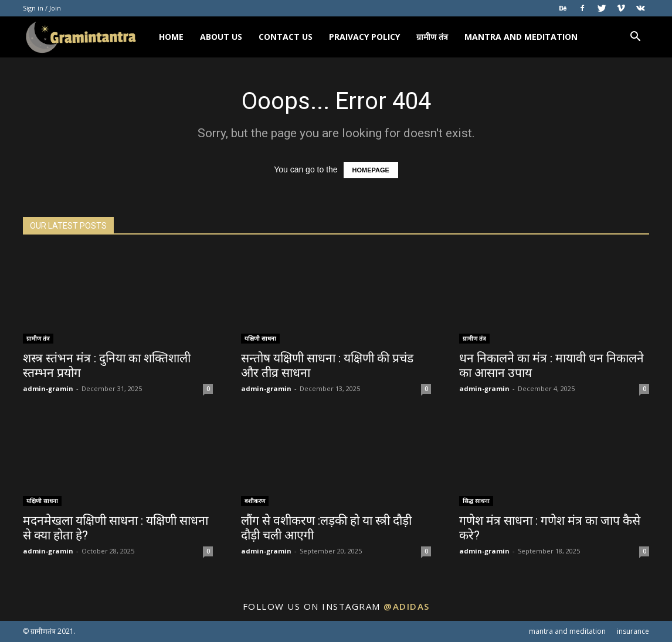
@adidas (407, 606)
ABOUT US (221, 37)
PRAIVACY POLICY (364, 37)
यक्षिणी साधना (260, 338)
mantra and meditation (521, 37)
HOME (171, 37)
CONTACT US (286, 37)
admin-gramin (48, 388)
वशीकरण (255, 501)
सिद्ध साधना (476, 501)
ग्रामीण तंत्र (432, 37)
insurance (633, 631)
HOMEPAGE (371, 170)
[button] (635, 38)
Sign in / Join (42, 8)
